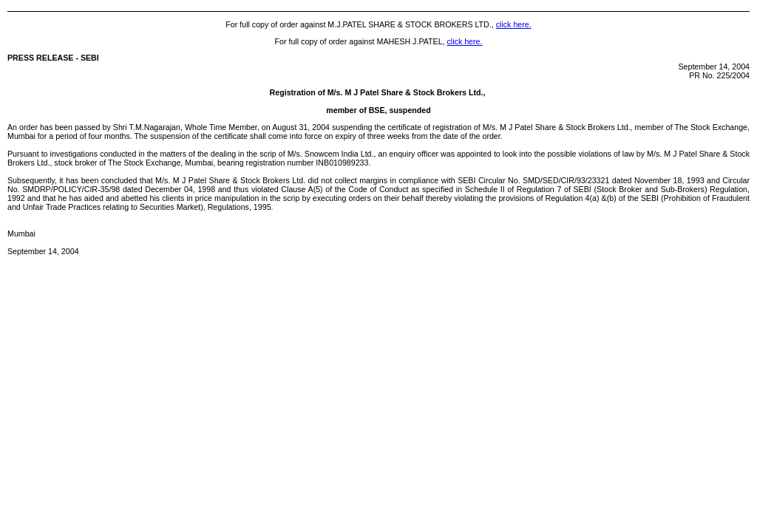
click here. (514, 24)
